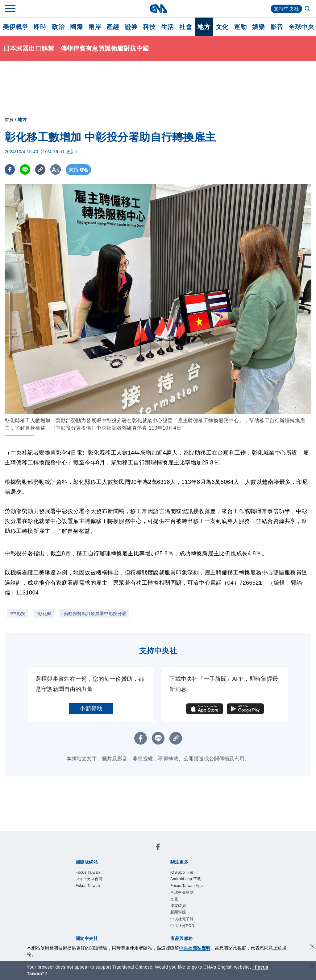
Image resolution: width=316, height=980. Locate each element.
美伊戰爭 (15, 27)
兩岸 (95, 27)
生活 (167, 27)
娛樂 (258, 27)
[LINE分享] (26, 170)
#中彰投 (18, 614)
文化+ (175, 899)
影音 (277, 27)
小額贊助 (91, 708)
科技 (149, 27)
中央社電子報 (182, 919)
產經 (113, 27)
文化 (222, 27)
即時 (40, 27)
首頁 (9, 120)
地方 (204, 27)
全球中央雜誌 (182, 892)
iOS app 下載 (182, 872)
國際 (76, 27)
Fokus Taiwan (88, 886)
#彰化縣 (44, 614)
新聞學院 (178, 912)
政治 (58, 27)
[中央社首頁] (158, 8)
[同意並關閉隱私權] (312, 947)
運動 (240, 27)
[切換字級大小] (57, 170)
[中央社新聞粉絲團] (158, 848)
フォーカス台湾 (89, 879)
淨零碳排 (178, 906)
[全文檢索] (308, 9)
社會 (186, 27)
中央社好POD (182, 926)
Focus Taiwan (88, 872)
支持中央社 (287, 9)
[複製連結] (42, 170)
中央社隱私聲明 (195, 948)
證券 (131, 27)
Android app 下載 (186, 879)
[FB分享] (10, 170)
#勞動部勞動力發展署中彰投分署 (94, 614)
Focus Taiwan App (187, 886)
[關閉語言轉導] (312, 966)
